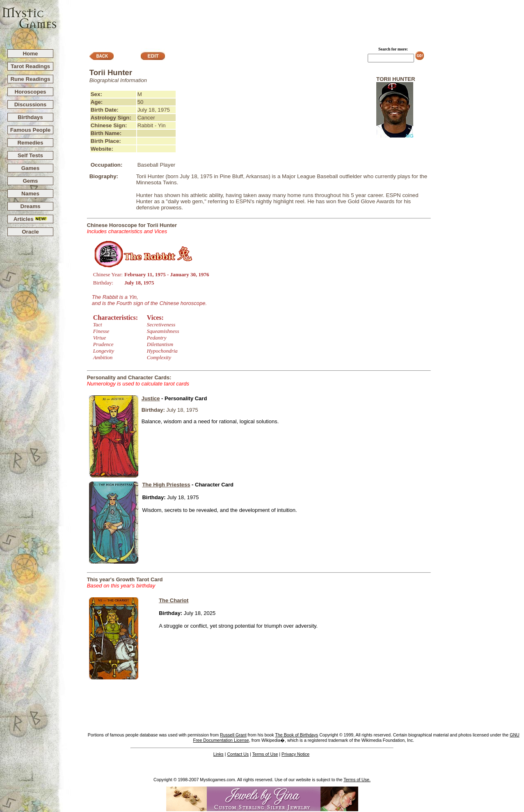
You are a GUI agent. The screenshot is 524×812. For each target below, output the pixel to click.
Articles (31, 219)
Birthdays (30, 117)
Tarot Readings (30, 66)
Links (219, 754)
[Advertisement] (291, 21)
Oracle (30, 232)
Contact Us (238, 754)
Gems (30, 181)
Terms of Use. (357, 780)
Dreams (31, 206)
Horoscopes (30, 92)
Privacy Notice (295, 754)
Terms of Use (265, 754)
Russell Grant (233, 735)
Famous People (31, 130)
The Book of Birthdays (296, 735)
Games (30, 168)
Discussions (31, 104)
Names (30, 194)
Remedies (30, 143)
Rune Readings (30, 79)
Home (30, 54)
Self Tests (30, 155)
